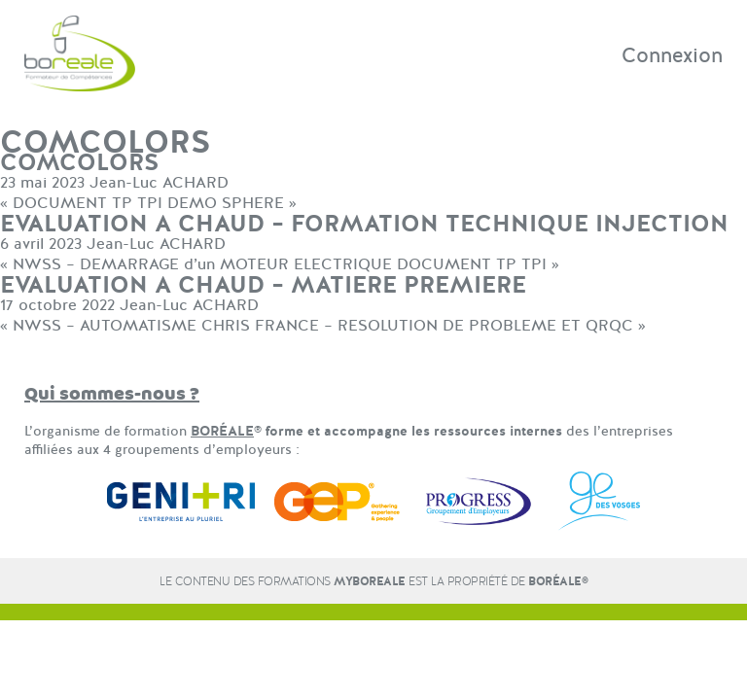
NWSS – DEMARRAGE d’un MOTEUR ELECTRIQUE (202, 264)
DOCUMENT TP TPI (88, 203)
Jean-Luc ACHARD (159, 183)
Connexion (672, 55)
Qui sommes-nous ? (112, 394)
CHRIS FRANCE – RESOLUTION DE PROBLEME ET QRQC (417, 326)
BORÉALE (222, 431)
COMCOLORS (79, 163)
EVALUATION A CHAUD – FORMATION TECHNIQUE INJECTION (364, 224)
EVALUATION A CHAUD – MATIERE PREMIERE (263, 285)
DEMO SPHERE (226, 203)
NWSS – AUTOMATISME (105, 326)
